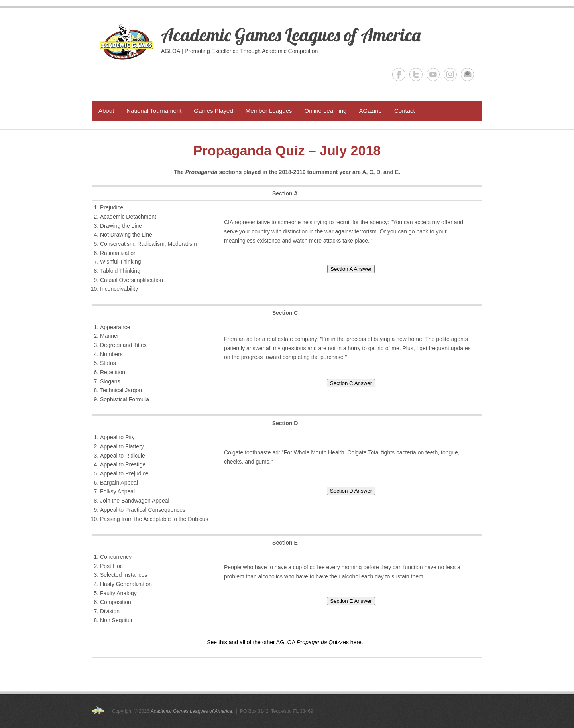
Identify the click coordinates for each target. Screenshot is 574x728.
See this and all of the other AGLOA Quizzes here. (285, 642)
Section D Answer (351, 491)
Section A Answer (351, 269)
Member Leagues (269, 111)
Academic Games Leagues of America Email (467, 74)
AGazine (370, 111)
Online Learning (325, 111)
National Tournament (154, 111)
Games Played (213, 111)
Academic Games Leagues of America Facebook (399, 74)
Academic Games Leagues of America (291, 35)
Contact (405, 111)
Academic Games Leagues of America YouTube (433, 74)
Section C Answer (351, 383)
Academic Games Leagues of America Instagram (450, 74)
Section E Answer (351, 601)
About (106, 111)
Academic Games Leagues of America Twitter (416, 74)
